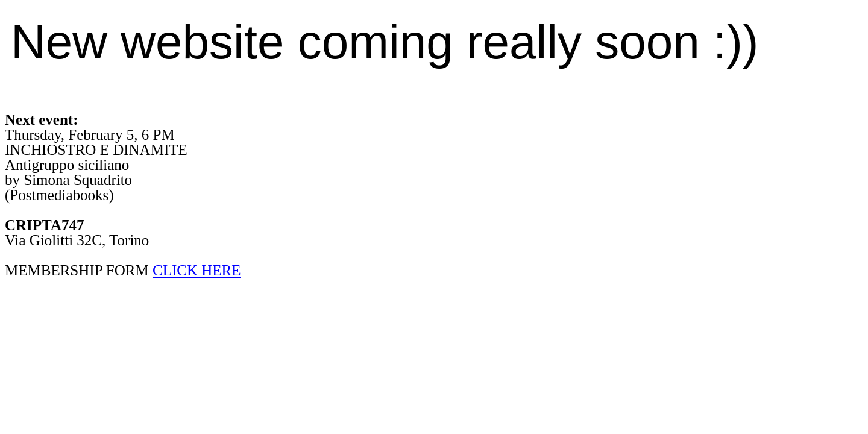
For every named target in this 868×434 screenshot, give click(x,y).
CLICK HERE (197, 270)
